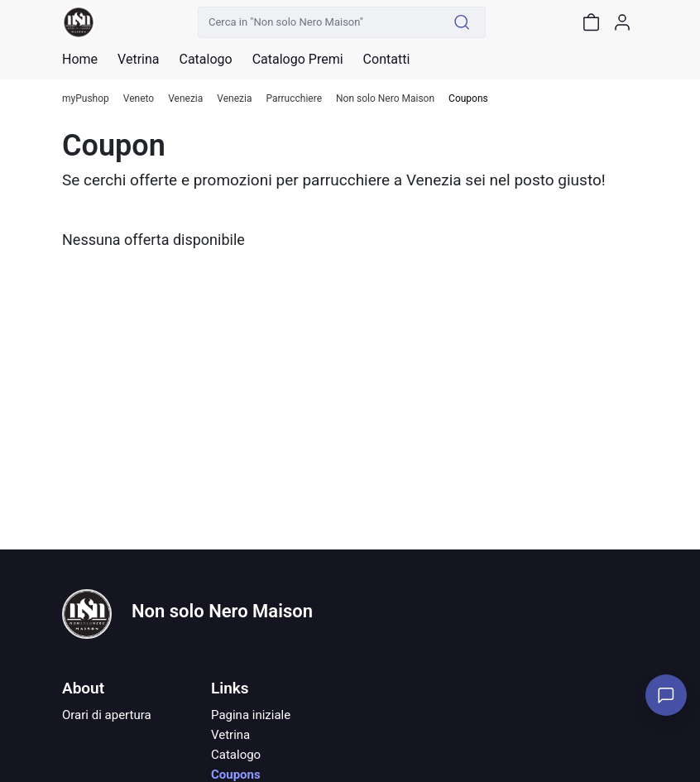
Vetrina (230, 735)
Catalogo (205, 60)
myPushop (86, 99)
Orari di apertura (107, 715)
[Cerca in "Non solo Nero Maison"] (319, 22)
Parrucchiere (294, 99)
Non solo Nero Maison (385, 99)
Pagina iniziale (251, 715)
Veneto (139, 99)
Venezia (185, 99)
